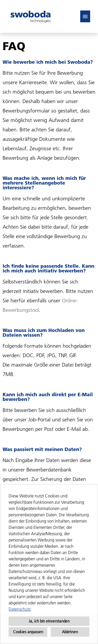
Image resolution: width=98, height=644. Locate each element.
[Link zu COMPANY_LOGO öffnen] (31, 16)
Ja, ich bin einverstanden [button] (49, 621)
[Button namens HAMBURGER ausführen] (85, 16)
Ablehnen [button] (70, 632)
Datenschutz (20, 609)
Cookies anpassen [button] (28, 632)
